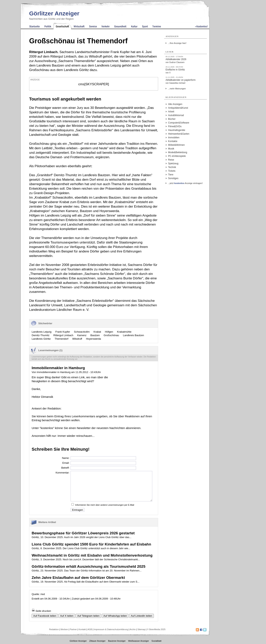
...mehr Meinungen (177, 89)
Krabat (97, 332)
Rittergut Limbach (63, 335)
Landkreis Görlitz (41, 339)
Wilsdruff (77, 339)
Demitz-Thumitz (41, 335)
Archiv (133, 629)
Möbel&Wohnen (176, 145)
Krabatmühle (124, 332)
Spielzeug (173, 163)
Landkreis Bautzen (133, 335)
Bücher (172, 119)
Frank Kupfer (63, 332)
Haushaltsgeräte (177, 130)
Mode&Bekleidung (178, 152)
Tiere (171, 175)
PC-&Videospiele (177, 156)
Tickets (172, 171)
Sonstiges (173, 178)
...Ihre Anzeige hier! (177, 43)
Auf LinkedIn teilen (142, 616)
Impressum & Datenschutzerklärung (111, 629)
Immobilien (174, 138)
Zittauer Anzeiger (97, 641)
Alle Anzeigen (175, 104)
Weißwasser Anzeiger (139, 641)
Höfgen (109, 332)
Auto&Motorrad (176, 115)
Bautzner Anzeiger (117, 641)
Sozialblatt (156, 641)
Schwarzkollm (82, 332)
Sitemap (141, 629)
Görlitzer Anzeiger (54, 13)
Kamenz (82, 335)
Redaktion (54, 629)
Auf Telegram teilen (88, 616)
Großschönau (111, 335)
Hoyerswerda (94, 339)
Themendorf (62, 339)
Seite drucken (41, 611)
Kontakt (82, 629)
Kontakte (173, 141)
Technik (172, 167)
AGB (90, 629)
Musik (171, 149)
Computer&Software (179, 123)
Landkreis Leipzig (42, 332)
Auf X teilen (67, 616)
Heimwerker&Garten (179, 134)
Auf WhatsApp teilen (115, 616)
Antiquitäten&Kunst (178, 108)
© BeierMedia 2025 (156, 629)
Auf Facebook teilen (45, 616)
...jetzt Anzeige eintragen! (185, 183)
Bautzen (95, 335)
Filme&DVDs (175, 126)
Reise (171, 160)
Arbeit (171, 112)
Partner (73, 629)
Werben (64, 629)
